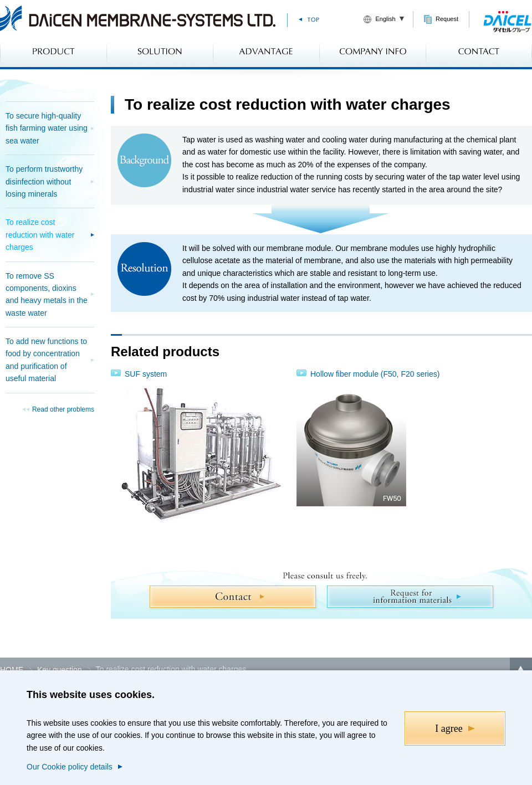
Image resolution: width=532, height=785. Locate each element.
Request (447, 19)
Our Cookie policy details (70, 767)
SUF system (146, 374)
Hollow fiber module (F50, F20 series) (375, 374)
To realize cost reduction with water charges (40, 235)
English (385, 19)
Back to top (521, 669)
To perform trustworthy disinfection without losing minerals (44, 181)
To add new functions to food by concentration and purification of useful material (46, 360)
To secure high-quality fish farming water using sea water (47, 128)
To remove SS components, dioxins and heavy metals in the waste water (47, 294)
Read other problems (63, 409)
